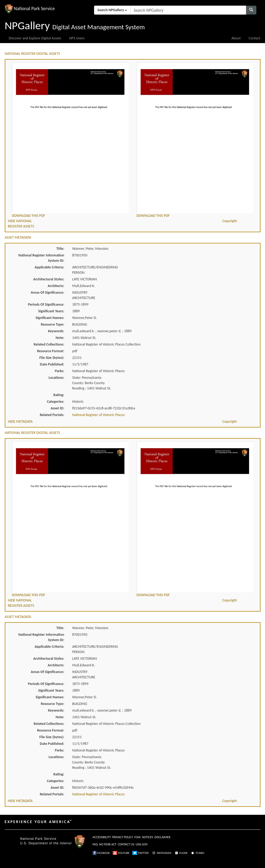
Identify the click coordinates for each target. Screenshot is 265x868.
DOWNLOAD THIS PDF (29, 216)
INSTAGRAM (161, 853)
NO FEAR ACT (108, 844)
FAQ (95, 844)
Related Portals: (52, 415)
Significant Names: (50, 318)
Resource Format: (51, 351)
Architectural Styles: (49, 279)
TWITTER (140, 853)
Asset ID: (57, 408)
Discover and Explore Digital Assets (35, 38)
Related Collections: (49, 344)
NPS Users (77, 38)
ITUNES (197, 853)
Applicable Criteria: (49, 267)
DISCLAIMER (162, 837)
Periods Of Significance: (46, 304)
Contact (255, 38)
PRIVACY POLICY (123, 837)
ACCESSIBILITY (102, 837)
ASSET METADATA (18, 237)
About (236, 38)
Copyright (229, 221)
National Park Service (38, 839)
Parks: (60, 371)
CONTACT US (126, 844)
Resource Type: (52, 324)
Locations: (56, 378)
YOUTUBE (121, 853)
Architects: (56, 286)
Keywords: (56, 331)
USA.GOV (142, 844)
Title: (60, 249)
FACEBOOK (101, 853)
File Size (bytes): (52, 358)
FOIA (138, 837)
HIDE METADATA (20, 421)
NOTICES (148, 837)
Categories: (56, 402)
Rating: (59, 395)
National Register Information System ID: (41, 258)
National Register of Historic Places (98, 415)
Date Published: (52, 364)
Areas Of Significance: (48, 292)
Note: (60, 338)
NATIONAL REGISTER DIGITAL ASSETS (32, 54)
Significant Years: (51, 311)
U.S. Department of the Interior (46, 843)
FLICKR (181, 853)
